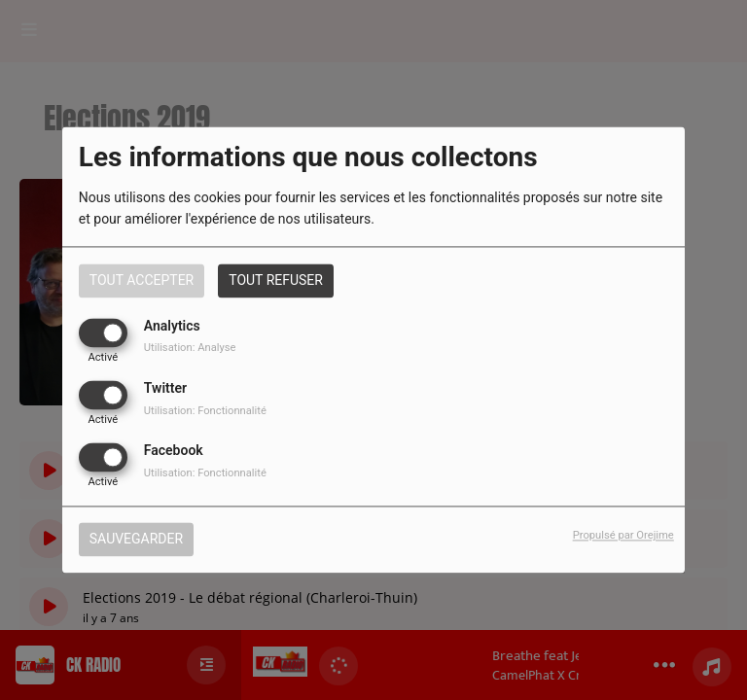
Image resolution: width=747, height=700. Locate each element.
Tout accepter (142, 280)
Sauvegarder (136, 540)
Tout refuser (276, 280)
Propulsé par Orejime (623, 536)
